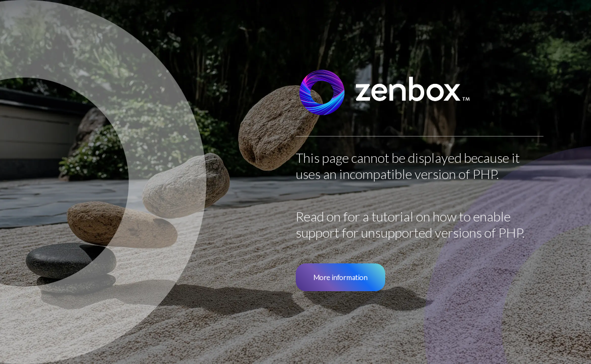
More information (340, 277)
